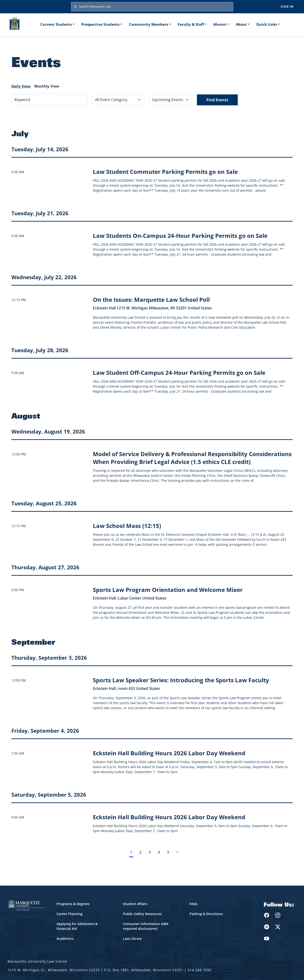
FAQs (194, 904)
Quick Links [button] (267, 24)
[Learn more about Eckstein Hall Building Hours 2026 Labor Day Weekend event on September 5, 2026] (169, 817)
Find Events (217, 100)
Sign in (287, 7)
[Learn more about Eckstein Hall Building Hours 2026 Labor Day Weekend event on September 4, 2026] (169, 753)
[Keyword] (49, 100)
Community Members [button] (149, 24)
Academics (65, 939)
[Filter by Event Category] (118, 100)
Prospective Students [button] (100, 24)
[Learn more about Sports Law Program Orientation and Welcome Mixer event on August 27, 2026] (168, 590)
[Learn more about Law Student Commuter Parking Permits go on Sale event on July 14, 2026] (165, 172)
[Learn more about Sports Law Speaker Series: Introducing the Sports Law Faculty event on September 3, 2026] (181, 680)
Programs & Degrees (73, 904)
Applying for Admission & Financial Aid (77, 926)
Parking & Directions (206, 914)
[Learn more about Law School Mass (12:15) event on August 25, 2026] (127, 526)
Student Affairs (135, 904)
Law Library (133, 939)
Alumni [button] (220, 24)
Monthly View (47, 86)
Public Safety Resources (142, 914)
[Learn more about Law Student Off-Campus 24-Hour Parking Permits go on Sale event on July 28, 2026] (179, 373)
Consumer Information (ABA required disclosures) (146, 926)
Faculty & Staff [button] (191, 24)
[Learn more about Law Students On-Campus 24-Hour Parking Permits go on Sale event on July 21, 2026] (180, 236)
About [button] (241, 24)
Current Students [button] (56, 24)
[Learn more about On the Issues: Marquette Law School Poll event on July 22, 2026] (151, 300)
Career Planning (69, 914)
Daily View (21, 86)
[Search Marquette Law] (152, 7)
